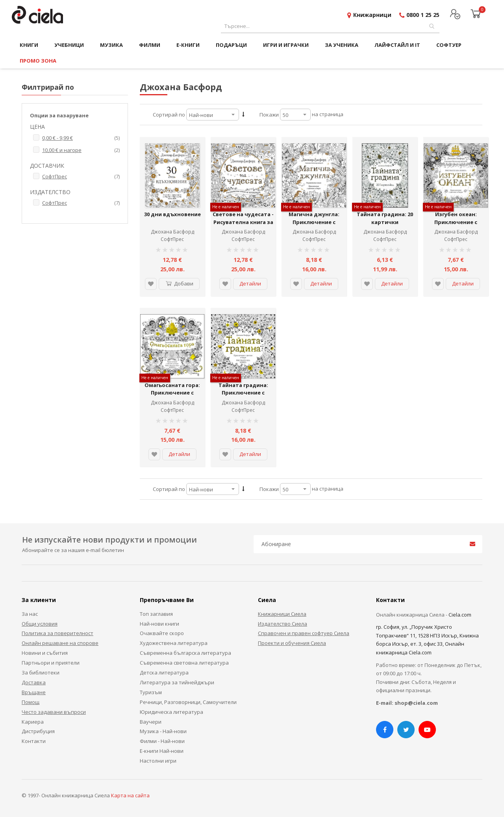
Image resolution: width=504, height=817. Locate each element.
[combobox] (330, 26)
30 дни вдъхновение (172, 214)
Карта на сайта (130, 795)
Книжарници (372, 15)
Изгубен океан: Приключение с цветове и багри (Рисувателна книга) (456, 226)
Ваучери (151, 722)
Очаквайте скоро (162, 633)
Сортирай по (169, 115)
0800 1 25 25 (423, 15)
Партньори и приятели (51, 663)
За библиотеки (41, 672)
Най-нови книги (159, 624)
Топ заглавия (156, 614)
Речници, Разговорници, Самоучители (188, 702)
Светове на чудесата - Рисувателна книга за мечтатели (243, 222)
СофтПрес (172, 239)
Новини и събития (45, 653)
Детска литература (164, 672)
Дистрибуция (38, 731)
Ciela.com (460, 615)
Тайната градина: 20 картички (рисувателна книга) (385, 222)
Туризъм (151, 692)
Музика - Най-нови (163, 731)
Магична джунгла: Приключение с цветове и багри (314, 222)
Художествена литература (174, 643)
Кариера (33, 722)
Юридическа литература (171, 712)
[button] (151, 284)
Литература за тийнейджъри (177, 682)
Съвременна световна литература (184, 663)
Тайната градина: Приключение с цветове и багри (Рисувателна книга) (243, 397)
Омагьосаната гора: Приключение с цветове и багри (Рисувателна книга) (172, 397)
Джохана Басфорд (172, 232)
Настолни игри (158, 761)
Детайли (250, 283)
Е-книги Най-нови (162, 751)
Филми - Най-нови (162, 741)
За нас (30, 614)
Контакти (34, 741)
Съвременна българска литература (185, 653)
